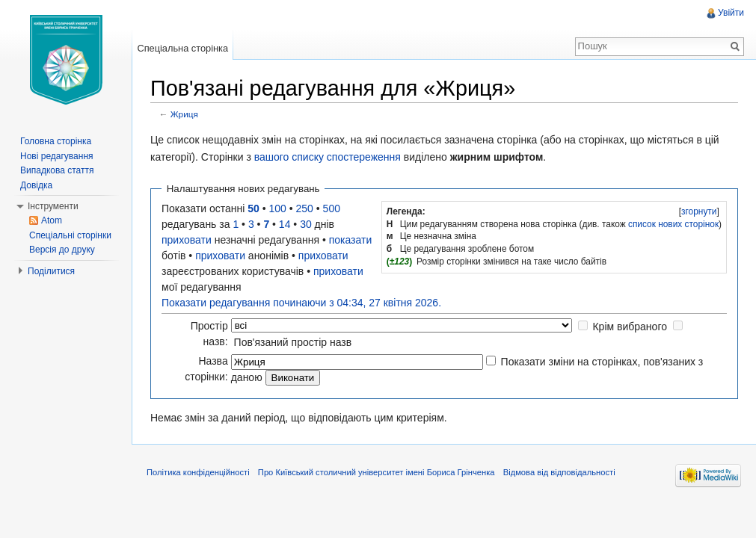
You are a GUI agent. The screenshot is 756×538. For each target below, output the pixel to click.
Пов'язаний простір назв (293, 342)
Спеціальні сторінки (70, 235)
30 (306, 224)
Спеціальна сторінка (182, 48)
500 (332, 208)
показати (351, 240)
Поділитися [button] (51, 271)
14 (285, 224)
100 (278, 208)
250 (305, 208)
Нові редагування (57, 156)
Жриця (184, 114)
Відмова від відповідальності (559, 472)
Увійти (731, 13)
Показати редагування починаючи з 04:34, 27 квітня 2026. (301, 303)
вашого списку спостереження (328, 157)
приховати (187, 240)
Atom (52, 220)
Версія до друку (62, 250)
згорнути (699, 211)
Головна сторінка (56, 141)
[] (699, 211)
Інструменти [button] (53, 206)
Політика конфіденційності (198, 472)
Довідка (36, 185)
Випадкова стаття (57, 170)
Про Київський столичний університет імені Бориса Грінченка (377, 472)
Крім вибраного (630, 327)
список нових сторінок (673, 224)
